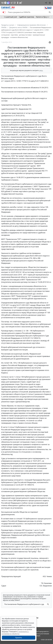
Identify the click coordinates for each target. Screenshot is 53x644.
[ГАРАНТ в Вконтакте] (2, 3)
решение (5, 125)
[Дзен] (5, 3)
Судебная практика (26, 17)
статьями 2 (18, 331)
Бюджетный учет (11, 17)
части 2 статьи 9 (9, 427)
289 (44, 530)
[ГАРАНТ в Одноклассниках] (18, 3)
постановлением (8, 336)
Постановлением (8, 184)
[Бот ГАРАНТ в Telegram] (15, 3)
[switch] (4, 12)
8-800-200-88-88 (46, 640)
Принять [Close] (19, 638)
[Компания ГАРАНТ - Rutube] (21, 3)
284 (34, 258)
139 (14, 363)
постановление (7, 130)
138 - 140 (29, 331)
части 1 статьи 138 (16, 377)
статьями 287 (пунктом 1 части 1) (27, 530)
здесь (41, 70)
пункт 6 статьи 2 (28, 394)
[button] (46, 3)
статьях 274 (27, 258)
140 (19, 363)
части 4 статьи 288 (9, 500)
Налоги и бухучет (43, 17)
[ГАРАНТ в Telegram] (12, 3)
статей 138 (8, 363)
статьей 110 (21, 519)
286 (39, 258)
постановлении (7, 485)
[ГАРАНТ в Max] (8, 3)
